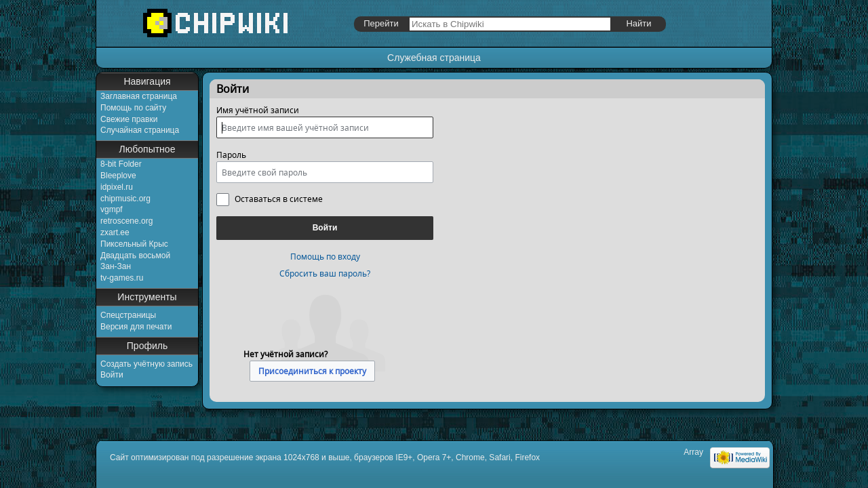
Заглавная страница (139, 96)
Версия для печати (136, 327)
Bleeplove (118, 176)
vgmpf (112, 209)
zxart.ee (115, 232)
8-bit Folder (121, 164)
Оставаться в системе (279, 199)
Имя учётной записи (258, 110)
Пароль (231, 155)
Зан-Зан (116, 266)
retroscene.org (126, 221)
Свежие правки (129, 119)
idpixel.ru (117, 187)
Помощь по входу (325, 257)
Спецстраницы (128, 315)
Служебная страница (434, 58)
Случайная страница (140, 130)
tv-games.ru (122, 278)
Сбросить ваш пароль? (325, 273)
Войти (112, 375)
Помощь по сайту (133, 108)
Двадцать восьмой (135, 256)
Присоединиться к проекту (312, 371)
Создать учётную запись (146, 364)
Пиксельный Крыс (134, 244)
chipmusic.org (125, 199)
